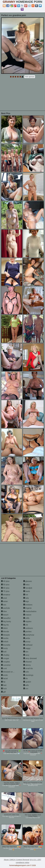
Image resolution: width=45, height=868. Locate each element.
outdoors (28, 628)
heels (27, 591)
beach (5, 615)
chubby (5, 655)
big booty (6, 621)
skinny (27, 665)
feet (4, 685)
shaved (27, 662)
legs (26, 601)
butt (4, 652)
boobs (5, 638)
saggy (27, 648)
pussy (27, 642)
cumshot (6, 665)
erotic (5, 675)
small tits (28, 668)
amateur (6, 595)
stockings (28, 675)
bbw (4, 611)
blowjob (5, 635)
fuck (4, 689)
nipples (27, 621)
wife (26, 685)
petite (27, 638)
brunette (6, 645)
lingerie (27, 608)
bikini (4, 628)
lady (26, 598)
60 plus (5, 588)
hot (26, 595)
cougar (5, 658)
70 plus (5, 591)
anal (4, 598)
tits (26, 678)
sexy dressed (30, 658)
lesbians (28, 605)
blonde (5, 632)
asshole (6, 608)
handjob (28, 588)
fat (3, 682)
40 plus (5, 581)
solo (26, 672)
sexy (26, 655)
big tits (5, 625)
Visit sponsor (30, 77)
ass (4, 605)
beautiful (6, 618)
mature (27, 615)
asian (4, 601)
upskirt (27, 682)
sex (26, 652)
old (26, 625)
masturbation (30, 611)
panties (27, 632)
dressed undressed (10, 672)
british (5, 642)
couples (6, 662)
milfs (26, 618)
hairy (26, 585)
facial (4, 678)
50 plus (5, 585)
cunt (4, 668)
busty (4, 648)
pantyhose (29, 635)
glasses (28, 581)
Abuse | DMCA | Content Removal (16, 860)
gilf (3, 692)
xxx (26, 689)
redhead (28, 645)
